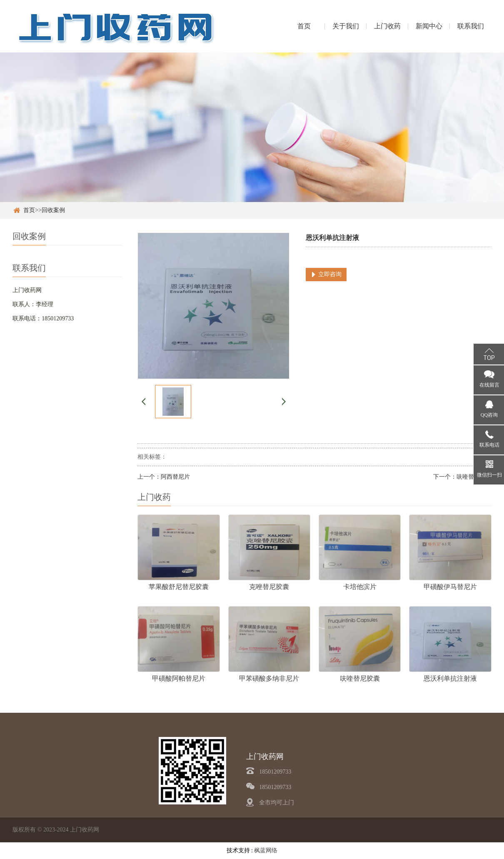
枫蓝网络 (266, 850)
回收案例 (53, 210)
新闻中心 (429, 26)
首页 (304, 26)
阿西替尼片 (175, 477)
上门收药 (387, 26)
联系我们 (471, 26)
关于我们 (346, 26)
